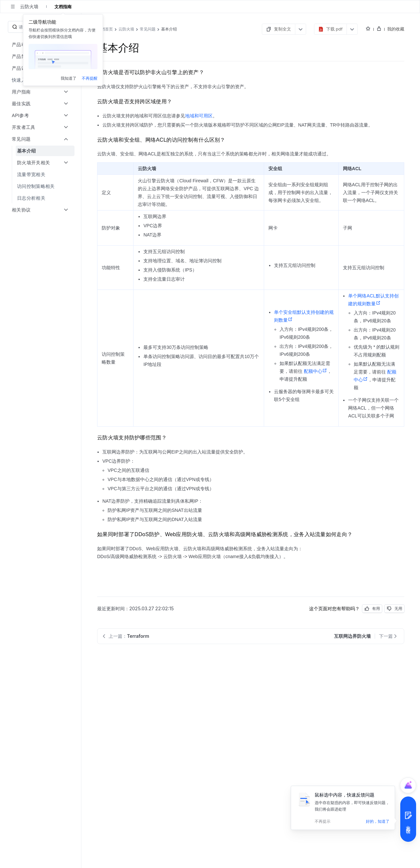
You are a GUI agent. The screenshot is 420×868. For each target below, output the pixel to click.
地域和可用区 (199, 116)
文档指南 (63, 7)
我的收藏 (396, 29)
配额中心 (315, 371)
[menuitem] (41, 151)
